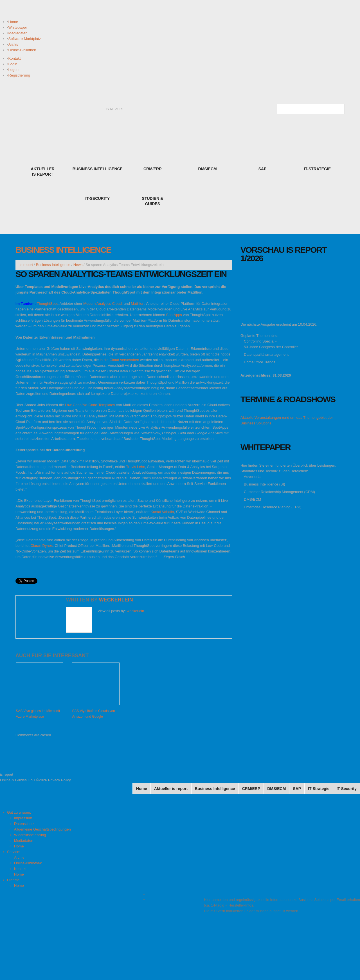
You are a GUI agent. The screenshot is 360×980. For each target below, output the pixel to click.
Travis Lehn (136, 467)
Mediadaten (18, 33)
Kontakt (15, 58)
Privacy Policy (59, 780)
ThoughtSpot (47, 304)
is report (26, 265)
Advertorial (253, 477)
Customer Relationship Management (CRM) (279, 492)
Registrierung (19, 75)
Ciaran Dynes (41, 546)
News (78, 265)
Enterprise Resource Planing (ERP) (273, 507)
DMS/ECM (252, 499)
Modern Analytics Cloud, (103, 304)
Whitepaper (18, 27)
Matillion (138, 304)
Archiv (13, 44)
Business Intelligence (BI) (265, 484)
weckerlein (116, 600)
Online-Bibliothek (22, 50)
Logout (14, 70)
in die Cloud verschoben (119, 360)
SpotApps (174, 315)
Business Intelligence (63, 250)
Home (13, 22)
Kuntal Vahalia (162, 512)
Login (13, 64)
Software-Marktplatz (25, 39)
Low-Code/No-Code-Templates (90, 405)
